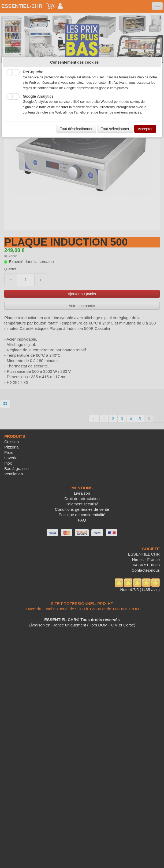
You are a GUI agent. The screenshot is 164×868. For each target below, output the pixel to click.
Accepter (145, 129)
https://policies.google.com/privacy (102, 88)
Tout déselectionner (76, 129)
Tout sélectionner (115, 129)
